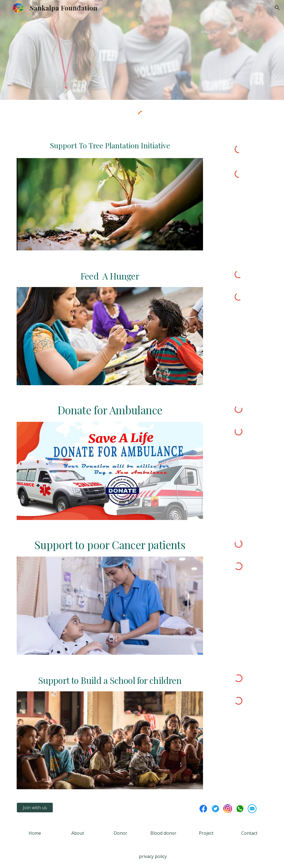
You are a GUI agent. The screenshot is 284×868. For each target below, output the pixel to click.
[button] (277, 8)
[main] (110, 147)
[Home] (35, 833)
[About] (78, 833)
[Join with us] (35, 808)
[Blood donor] (163, 833)
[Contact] (249, 833)
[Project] (206, 833)
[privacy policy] (153, 856)
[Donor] (121, 833)
